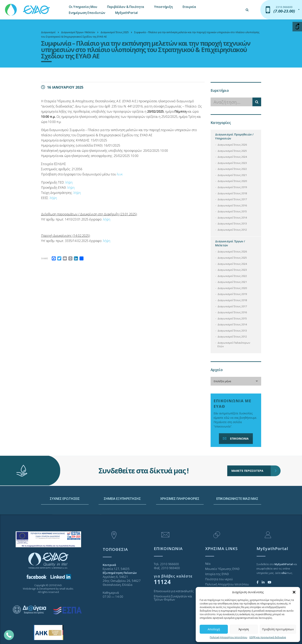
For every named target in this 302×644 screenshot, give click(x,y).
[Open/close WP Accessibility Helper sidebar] (297, 27)
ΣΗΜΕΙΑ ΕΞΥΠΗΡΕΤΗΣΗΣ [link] (122, 527)
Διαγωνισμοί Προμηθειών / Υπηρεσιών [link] (234, 136)
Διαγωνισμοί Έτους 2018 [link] (232, 193)
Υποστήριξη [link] (163, 7)
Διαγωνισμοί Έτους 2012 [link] (232, 230)
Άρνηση (244, 629)
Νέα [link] (208, 564)
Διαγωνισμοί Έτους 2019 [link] (232, 187)
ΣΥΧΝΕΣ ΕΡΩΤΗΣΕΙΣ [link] (65, 527)
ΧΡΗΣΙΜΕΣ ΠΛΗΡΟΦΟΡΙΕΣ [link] (180, 527)
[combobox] (236, 381)
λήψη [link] (69, 182)
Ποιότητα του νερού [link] (219, 579)
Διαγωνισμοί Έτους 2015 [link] (232, 211)
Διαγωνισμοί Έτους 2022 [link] (232, 169)
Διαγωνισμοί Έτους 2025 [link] (232, 151)
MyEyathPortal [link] (126, 13)
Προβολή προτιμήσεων (278, 629)
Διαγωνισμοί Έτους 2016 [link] (232, 205)
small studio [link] (66, 589)
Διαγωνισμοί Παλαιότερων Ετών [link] (234, 345)
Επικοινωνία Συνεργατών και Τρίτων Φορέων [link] (173, 598)
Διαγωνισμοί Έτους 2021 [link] (232, 175)
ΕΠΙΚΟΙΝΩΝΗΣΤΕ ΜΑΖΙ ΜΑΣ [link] (237, 527)
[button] (294, 592)
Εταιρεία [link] (189, 7)
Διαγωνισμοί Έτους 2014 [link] (232, 218)
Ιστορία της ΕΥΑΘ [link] (217, 574)
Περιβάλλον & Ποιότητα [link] (126, 7)
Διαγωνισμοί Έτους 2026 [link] (232, 145)
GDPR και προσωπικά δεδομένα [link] (268, 637)
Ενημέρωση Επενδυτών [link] (87, 13)
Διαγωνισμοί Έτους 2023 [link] (232, 163)
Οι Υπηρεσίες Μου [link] (83, 7)
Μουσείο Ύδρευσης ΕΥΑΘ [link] (222, 569)
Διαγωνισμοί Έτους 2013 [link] (232, 223)
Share (45, 258)
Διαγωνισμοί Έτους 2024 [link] (232, 157)
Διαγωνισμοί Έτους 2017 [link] (232, 199)
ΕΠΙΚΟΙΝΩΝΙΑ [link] (235, 439)
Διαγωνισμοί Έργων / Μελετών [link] (230, 243)
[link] (28, 8)
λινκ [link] (120, 174)
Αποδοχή (214, 629)
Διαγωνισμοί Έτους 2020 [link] (232, 181)
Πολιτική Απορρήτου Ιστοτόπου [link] (229, 637)
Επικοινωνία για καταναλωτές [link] (174, 591)
